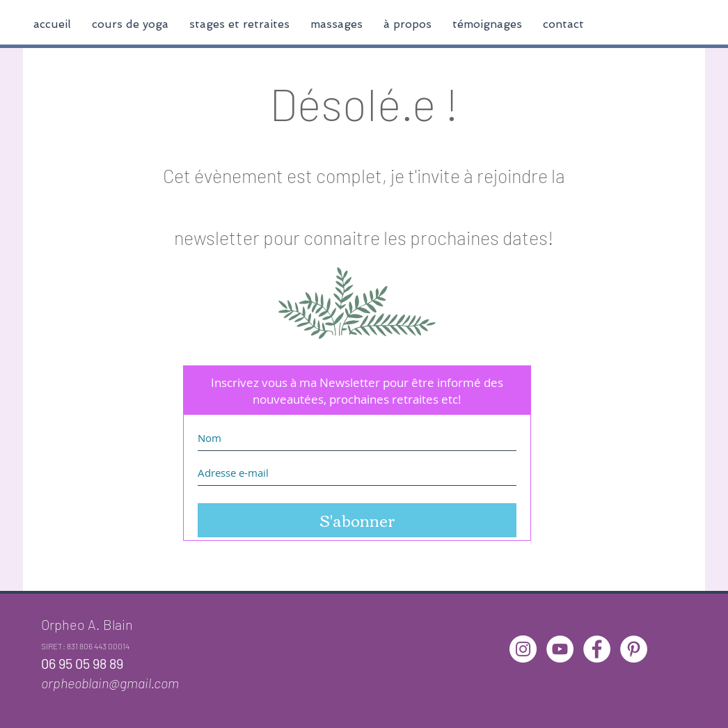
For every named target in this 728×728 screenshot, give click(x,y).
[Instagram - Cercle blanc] (523, 649)
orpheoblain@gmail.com (110, 683)
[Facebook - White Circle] (597, 649)
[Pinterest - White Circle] (634, 649)
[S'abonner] (357, 520)
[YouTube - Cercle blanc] (560, 649)
